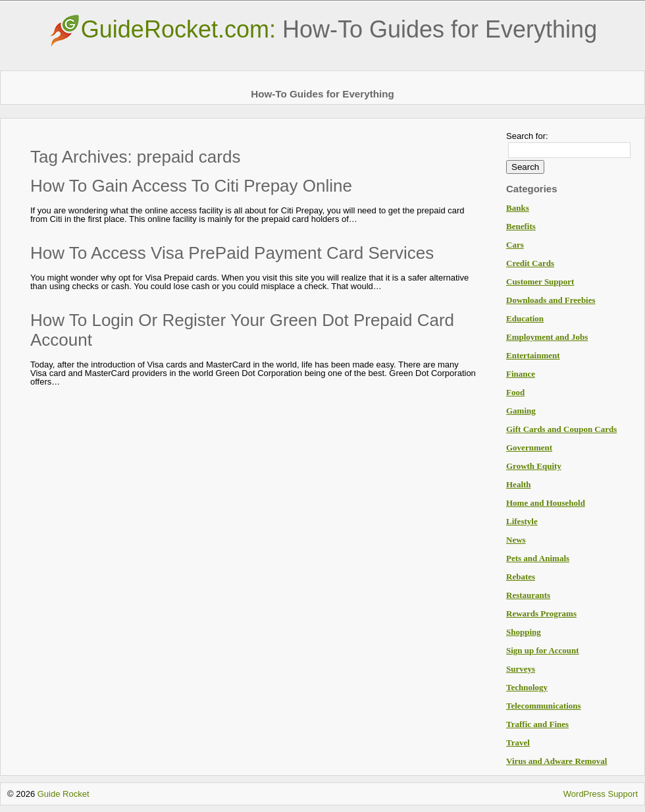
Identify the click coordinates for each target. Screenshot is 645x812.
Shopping (524, 632)
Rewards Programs (541, 613)
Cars (515, 245)
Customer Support (540, 282)
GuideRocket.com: (322, 29)
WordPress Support (601, 794)
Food (515, 392)
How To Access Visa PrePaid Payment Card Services (232, 253)
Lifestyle (522, 521)
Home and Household (546, 503)
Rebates (521, 577)
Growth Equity (534, 466)
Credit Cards (530, 263)
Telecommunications (544, 706)
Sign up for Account (543, 650)
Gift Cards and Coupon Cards (561, 429)
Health (519, 484)
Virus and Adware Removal (556, 761)
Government (529, 447)
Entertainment (533, 355)
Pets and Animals (538, 558)
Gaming (521, 411)
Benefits (521, 226)
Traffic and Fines (537, 724)
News (516, 540)
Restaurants (528, 595)
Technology (527, 687)
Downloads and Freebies (551, 300)
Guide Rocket (64, 794)
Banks (518, 208)
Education (525, 318)
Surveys (521, 669)
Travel (518, 743)
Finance (521, 374)
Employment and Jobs (547, 337)
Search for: (527, 136)
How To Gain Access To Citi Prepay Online (191, 186)
